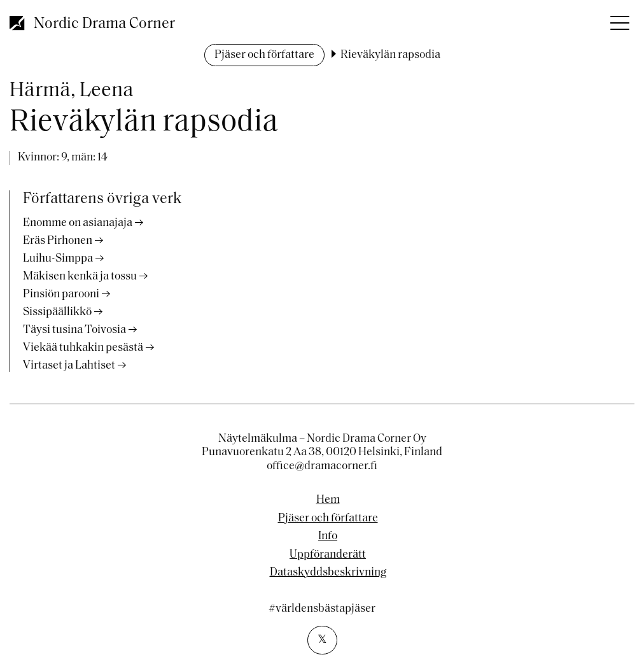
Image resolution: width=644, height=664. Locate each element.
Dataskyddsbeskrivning (328, 573)
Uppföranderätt (328, 555)
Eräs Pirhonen (58, 241)
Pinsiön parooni (61, 294)
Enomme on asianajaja (78, 223)
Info (328, 537)
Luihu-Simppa (58, 259)
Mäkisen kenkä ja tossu (80, 277)
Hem (328, 500)
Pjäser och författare (264, 55)
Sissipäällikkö (57, 312)
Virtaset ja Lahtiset (69, 366)
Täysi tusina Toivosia (74, 330)
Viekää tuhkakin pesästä (83, 348)
